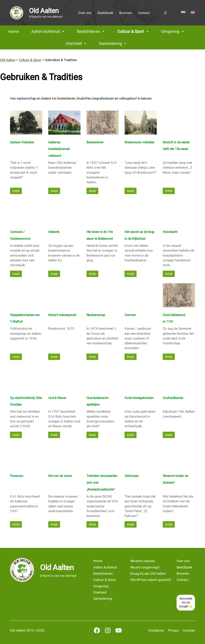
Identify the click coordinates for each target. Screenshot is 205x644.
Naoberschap (96, 315)
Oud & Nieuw (57, 398)
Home (14, 31)
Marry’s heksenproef (62, 315)
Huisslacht (170, 232)
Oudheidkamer (173, 398)
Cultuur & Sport (133, 31)
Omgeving (173, 31)
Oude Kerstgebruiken (139, 398)
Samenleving (113, 43)
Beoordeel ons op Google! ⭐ (186, 602)
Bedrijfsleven (91, 31)
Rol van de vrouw (60, 476)
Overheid (76, 43)
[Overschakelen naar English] (193, 13)
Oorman (130, 315)
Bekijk (16, 191)
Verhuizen (131, 476)
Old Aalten (44, 11)
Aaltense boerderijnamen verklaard (59, 149)
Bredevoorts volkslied (139, 142)
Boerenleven (95, 142)
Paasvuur (17, 476)
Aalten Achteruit (48, 31)
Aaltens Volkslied (22, 142)
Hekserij (54, 232)
